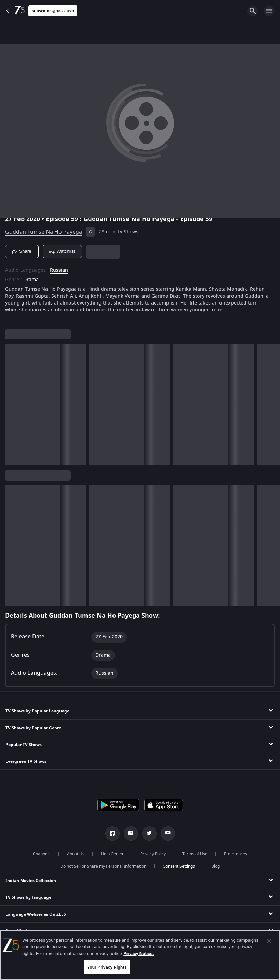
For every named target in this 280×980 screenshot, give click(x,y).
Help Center (112, 854)
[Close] (269, 941)
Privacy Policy (153, 854)
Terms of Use (195, 854)
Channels (42, 854)
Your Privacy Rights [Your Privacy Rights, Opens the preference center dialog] (107, 967)
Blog (216, 866)
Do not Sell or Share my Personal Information (103, 866)
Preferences (236, 854)
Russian (59, 270)
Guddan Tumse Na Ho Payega (44, 232)
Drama (31, 280)
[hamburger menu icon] (269, 11)
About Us (76, 854)
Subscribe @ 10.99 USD (53, 11)
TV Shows (128, 232)
